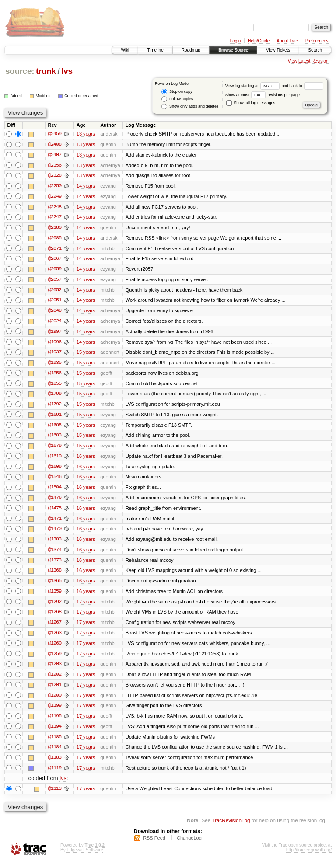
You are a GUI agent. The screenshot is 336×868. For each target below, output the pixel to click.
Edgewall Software (85, 856)
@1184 (55, 753)
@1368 (55, 575)
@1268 (55, 617)
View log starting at (254, 86)
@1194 (55, 732)
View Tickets (278, 50)
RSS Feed (154, 844)
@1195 (55, 722)
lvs (67, 71)
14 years (86, 186)
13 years (86, 134)
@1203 (55, 669)
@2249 (55, 197)
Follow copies (177, 99)
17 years (86, 606)
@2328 (55, 176)
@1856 (55, 375)
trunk (46, 71)
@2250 (55, 186)
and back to (303, 86)
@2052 (55, 291)
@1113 (55, 795)
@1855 (55, 386)
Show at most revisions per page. (263, 95)
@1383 (55, 543)
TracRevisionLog (231, 827)
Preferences (317, 41)
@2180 (55, 228)
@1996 (55, 344)
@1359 (55, 596)
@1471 (55, 522)
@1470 (55, 533)
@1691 (55, 417)
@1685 (55, 428)
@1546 (55, 480)
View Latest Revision (308, 61)
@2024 (55, 323)
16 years (86, 459)
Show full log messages (251, 103)
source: (20, 71)
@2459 (55, 134)
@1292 (55, 606)
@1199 (55, 711)
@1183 (55, 763)
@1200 (55, 701)
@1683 (55, 438)
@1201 (55, 690)
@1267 (55, 627)
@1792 (55, 407)
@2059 (55, 270)
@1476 (55, 501)
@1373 (55, 564)
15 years (86, 354)
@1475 (55, 512)
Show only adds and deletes (190, 106)
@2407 (55, 155)
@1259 (55, 659)
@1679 (55, 449)
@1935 (55, 365)
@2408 (55, 144)
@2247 (55, 218)
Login (235, 41)
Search (315, 50)
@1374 (55, 554)
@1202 (55, 680)
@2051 (55, 302)
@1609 (55, 470)
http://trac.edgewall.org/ (309, 856)
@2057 (55, 281)
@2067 (55, 260)
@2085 (55, 239)
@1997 (55, 333)
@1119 (55, 774)
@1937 (55, 354)
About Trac (287, 41)
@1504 (55, 491)
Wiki (125, 50)
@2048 (55, 312)
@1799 (55, 396)
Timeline (155, 50)
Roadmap (191, 50)
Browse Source (233, 50)
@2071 (55, 249)
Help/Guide (259, 41)
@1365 (55, 585)
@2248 (55, 207)
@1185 (55, 743)
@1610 (55, 459)
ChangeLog (189, 844)
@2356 (55, 165)
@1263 (55, 638)
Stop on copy (177, 92)
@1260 (55, 648)
